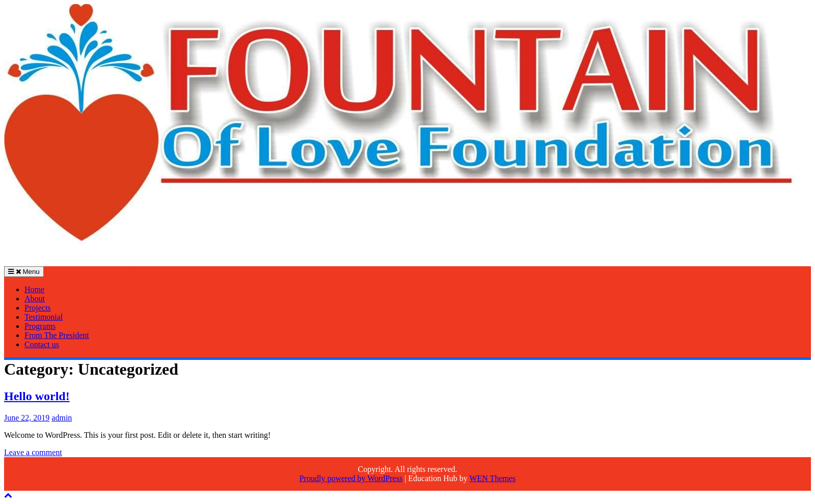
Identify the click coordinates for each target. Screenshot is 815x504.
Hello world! (37, 396)
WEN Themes (492, 478)
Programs (40, 326)
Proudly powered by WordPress (351, 478)
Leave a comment (33, 452)
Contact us (42, 344)
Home (34, 289)
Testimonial (44, 317)
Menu (24, 272)
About (35, 299)
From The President (57, 335)
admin (62, 418)
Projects (38, 308)
